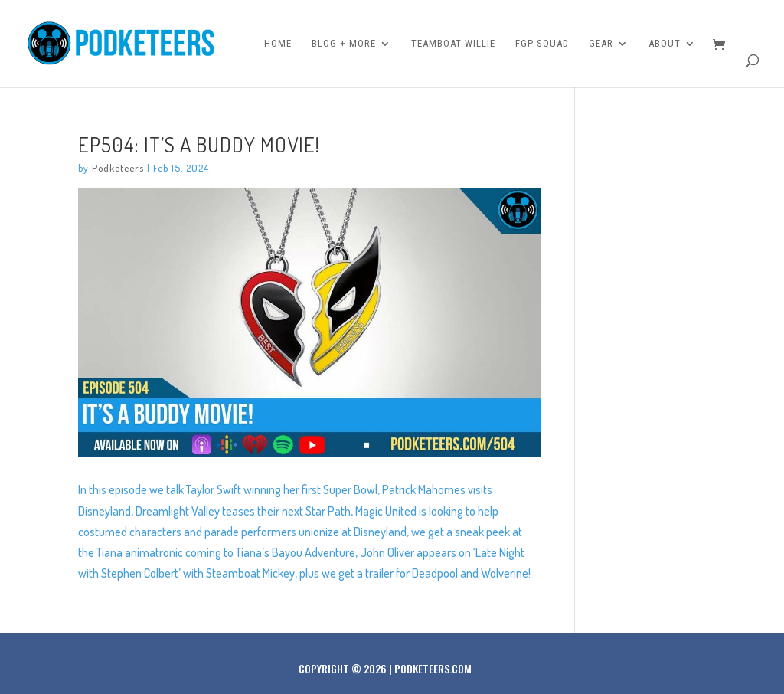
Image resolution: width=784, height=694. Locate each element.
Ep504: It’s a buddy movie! (199, 144)
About (665, 44)
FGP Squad (542, 44)
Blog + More (344, 44)
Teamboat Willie (453, 44)
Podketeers (118, 168)
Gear (601, 44)
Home (278, 44)
